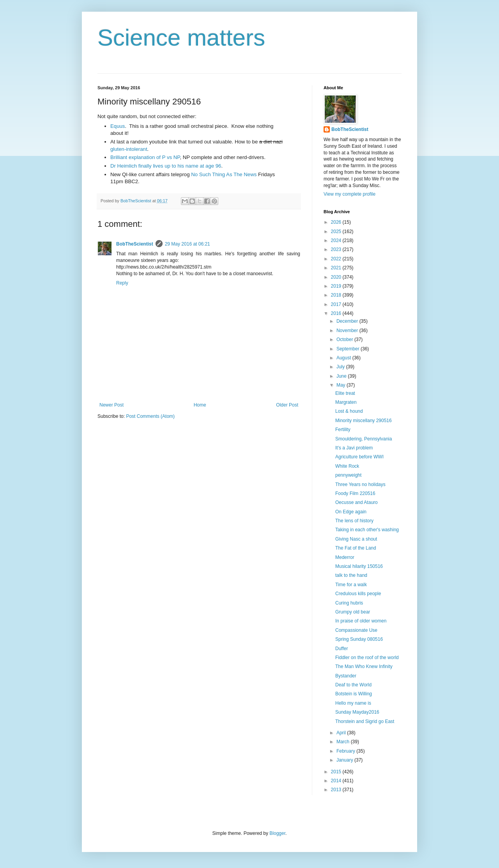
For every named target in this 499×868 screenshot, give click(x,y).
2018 (337, 295)
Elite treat (345, 393)
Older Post (287, 405)
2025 (337, 232)
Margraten (346, 402)
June (342, 376)
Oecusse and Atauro (357, 502)
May (342, 385)
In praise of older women (361, 621)
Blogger (277, 833)
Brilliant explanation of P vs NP (145, 157)
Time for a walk (351, 585)
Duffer (342, 649)
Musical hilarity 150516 (359, 566)
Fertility (343, 430)
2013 (337, 790)
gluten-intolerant (129, 149)
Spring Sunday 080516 (359, 639)
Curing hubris (349, 603)
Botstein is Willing (354, 694)
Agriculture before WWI (359, 457)
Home (200, 405)
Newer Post (111, 405)
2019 (337, 286)
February (346, 751)
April (342, 733)
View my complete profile (349, 194)
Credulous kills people (358, 594)
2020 (337, 277)
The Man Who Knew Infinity (364, 666)
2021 (337, 268)
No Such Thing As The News (224, 174)
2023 (337, 249)
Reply (122, 283)
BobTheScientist (135, 244)
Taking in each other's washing (367, 530)
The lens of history (354, 521)
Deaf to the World (353, 685)
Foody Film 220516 (355, 493)
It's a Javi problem (354, 448)
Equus (118, 126)
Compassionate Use (356, 630)
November (348, 331)
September (349, 349)
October (345, 339)
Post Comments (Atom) (150, 416)
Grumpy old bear (353, 612)
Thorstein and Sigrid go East (365, 721)
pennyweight (348, 475)
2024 (337, 240)
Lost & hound (349, 411)
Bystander (346, 676)
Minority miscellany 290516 (364, 421)
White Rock (347, 466)
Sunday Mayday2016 (357, 712)
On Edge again (351, 512)
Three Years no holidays (360, 484)
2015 (337, 772)
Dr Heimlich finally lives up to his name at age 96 (166, 166)
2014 (337, 781)
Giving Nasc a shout (356, 539)
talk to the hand (351, 575)
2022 (337, 259)
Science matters (181, 38)
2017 (337, 304)
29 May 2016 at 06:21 (188, 244)
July (341, 367)
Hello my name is (353, 703)
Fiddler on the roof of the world (367, 658)
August (344, 358)
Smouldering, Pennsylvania (364, 439)
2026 (337, 222)
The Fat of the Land (356, 548)
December (348, 321)
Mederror (345, 557)
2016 (337, 313)
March (344, 742)
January (345, 760)
